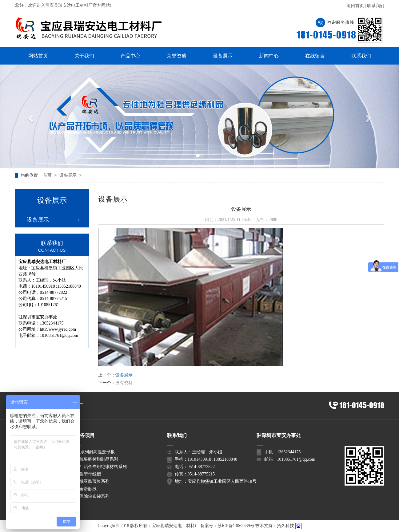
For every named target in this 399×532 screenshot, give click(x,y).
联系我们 (376, 6)
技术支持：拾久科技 (275, 526)
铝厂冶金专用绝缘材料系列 (101, 467)
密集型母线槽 (88, 474)
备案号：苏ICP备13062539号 (227, 526)
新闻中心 (269, 56)
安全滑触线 (86, 489)
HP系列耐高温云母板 (95, 452)
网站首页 (38, 56)
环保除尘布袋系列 (92, 496)
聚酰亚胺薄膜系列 (92, 481)
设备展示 (223, 56)
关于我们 (84, 56)
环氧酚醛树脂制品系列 (97, 459)
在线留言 (315, 56)
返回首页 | (357, 6)
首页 (48, 175)
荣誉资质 (177, 56)
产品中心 (130, 56)
